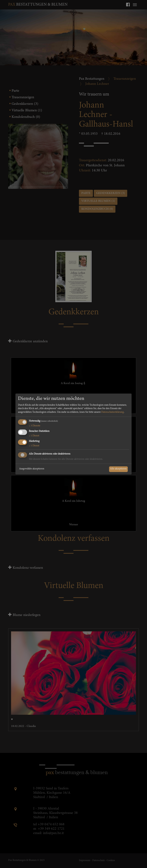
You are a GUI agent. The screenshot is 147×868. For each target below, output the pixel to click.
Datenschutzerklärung (113, 412)
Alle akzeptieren (118, 469)
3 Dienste (35, 426)
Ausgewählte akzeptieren (32, 469)
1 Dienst (34, 436)
